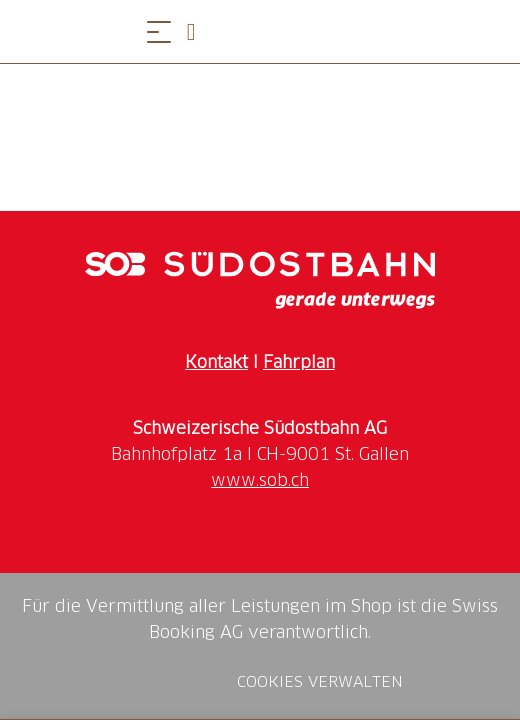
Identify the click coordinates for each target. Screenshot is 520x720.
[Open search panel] (199, 31)
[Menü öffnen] (159, 31)
